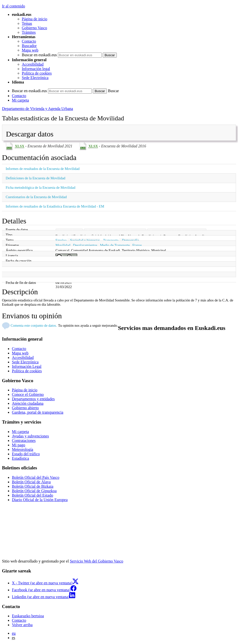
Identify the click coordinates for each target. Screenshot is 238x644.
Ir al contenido (13, 6)
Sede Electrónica (35, 78)
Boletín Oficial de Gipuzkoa (34, 491)
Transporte (111, 240)
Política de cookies (37, 73)
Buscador (29, 46)
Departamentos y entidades (33, 399)
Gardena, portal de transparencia (38, 412)
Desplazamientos (85, 245)
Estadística (20, 458)
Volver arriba (22, 625)
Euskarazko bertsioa (28, 616)
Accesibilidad (33, 64)
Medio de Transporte (115, 245)
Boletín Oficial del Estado (33, 495)
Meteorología (23, 449)
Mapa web (30, 50)
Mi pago (19, 445)
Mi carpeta (20, 100)
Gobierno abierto (25, 408)
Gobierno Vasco (34, 28)
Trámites (29, 32)
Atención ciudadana (28, 403)
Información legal (36, 69)
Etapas (137, 245)
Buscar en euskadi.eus (39, 55)
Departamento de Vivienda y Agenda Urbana (37, 109)
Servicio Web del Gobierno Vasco (96, 561)
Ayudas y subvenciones (30, 436)
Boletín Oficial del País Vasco (36, 477)
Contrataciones (24, 441)
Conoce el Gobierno (28, 394)
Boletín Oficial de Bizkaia (33, 486)
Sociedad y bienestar (85, 240)
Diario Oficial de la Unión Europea (40, 500)
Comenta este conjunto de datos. (34, 325)
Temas (27, 23)
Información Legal (27, 366)
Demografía (131, 240)
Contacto (29, 41)
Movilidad (63, 245)
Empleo (61, 240)
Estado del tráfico (26, 454)
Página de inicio (35, 19)
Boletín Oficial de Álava (31, 482)
